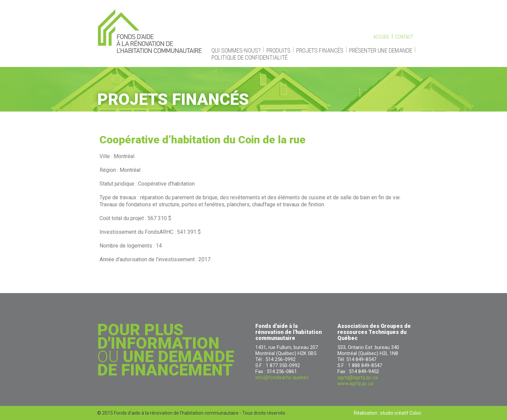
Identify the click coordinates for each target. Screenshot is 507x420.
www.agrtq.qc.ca (355, 383)
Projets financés (320, 50)
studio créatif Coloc (401, 413)
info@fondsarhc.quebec (282, 377)
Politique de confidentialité (249, 57)
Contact (404, 37)
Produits (278, 50)
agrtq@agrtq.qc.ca (358, 377)
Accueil (381, 37)
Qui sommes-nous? (236, 50)
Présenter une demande (381, 50)
